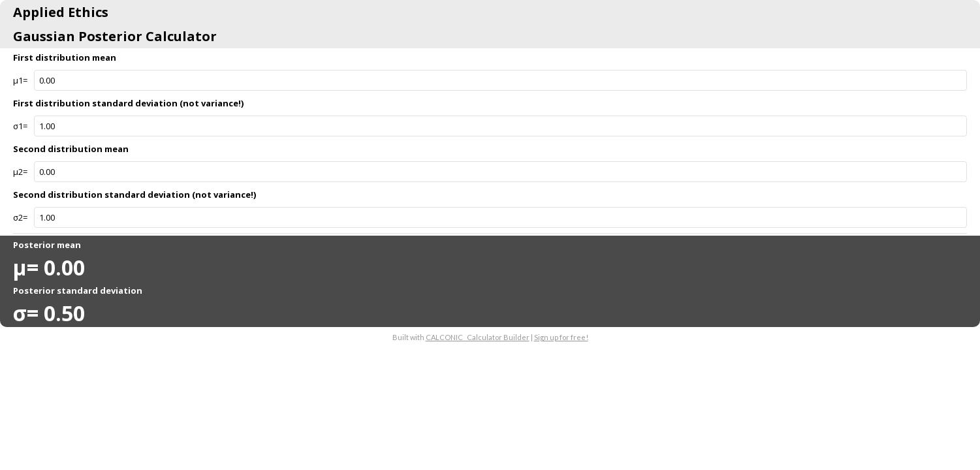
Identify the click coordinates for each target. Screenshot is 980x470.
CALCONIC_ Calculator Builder (478, 337)
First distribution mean (65, 57)
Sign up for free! (561, 337)
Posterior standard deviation (78, 290)
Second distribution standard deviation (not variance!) (134, 195)
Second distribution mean (71, 149)
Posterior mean (47, 245)
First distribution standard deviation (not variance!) (128, 103)
